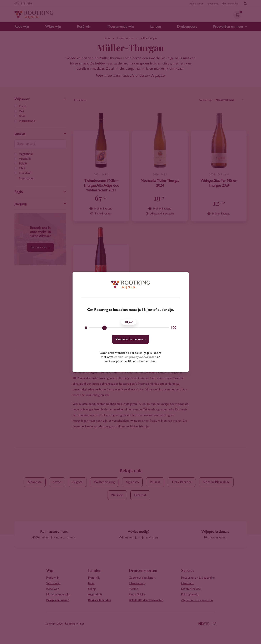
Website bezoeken (129, 339)
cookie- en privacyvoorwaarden (135, 357)
